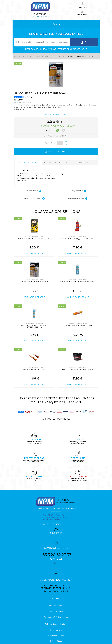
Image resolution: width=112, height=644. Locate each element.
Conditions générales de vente (56, 617)
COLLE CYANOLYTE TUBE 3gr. (34, 369)
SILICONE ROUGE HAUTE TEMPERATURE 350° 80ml (78, 239)
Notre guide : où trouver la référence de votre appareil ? (56, 49)
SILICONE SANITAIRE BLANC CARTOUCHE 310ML (78, 282)
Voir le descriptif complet (56, 114)
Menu (56, 24)
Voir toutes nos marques (56, 419)
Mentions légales (56, 611)
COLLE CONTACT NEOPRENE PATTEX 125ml (34, 238)
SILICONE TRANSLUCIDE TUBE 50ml (34, 282)
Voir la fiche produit (34, 253)
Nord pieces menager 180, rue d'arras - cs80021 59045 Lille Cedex (55, 517)
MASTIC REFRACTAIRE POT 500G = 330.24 (78, 369)
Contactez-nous (56, 630)
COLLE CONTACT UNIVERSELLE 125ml (78, 325)
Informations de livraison (56, 163)
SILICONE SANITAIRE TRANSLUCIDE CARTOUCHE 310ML (34, 326)
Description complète (28, 163)
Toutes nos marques (56, 606)
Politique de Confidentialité (56, 624)
